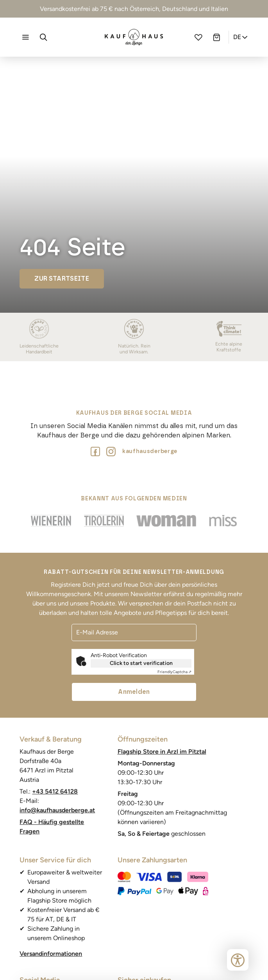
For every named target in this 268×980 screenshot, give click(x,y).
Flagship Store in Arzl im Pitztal (162, 752)
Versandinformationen (51, 954)
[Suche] (43, 37)
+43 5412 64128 (55, 791)
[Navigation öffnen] (25, 37)
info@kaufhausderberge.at (57, 810)
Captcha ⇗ (174, 672)
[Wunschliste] (198, 37)
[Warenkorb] (216, 37)
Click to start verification (141, 663)
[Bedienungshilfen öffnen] (238, 960)
